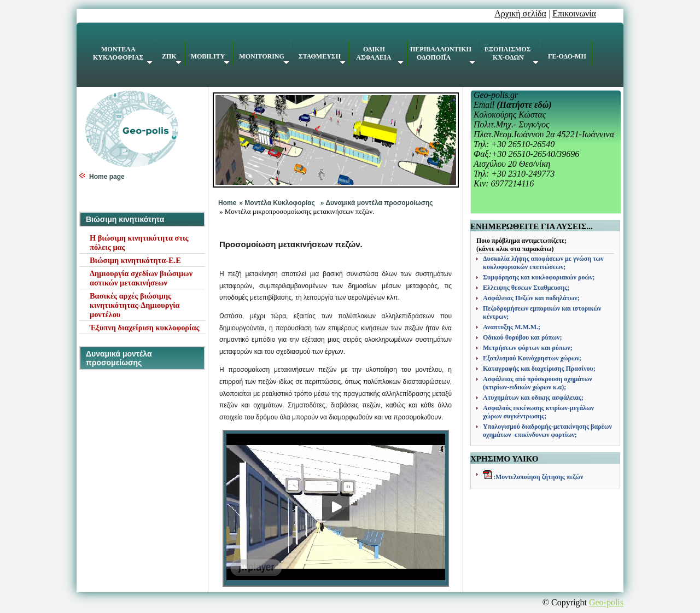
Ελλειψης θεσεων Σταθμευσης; (526, 288)
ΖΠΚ (172, 59)
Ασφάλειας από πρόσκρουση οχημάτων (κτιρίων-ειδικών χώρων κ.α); (538, 383)
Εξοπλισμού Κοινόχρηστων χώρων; (532, 358)
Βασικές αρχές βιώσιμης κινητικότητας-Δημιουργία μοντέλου (135, 305)
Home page (107, 177)
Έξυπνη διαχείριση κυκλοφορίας (145, 328)
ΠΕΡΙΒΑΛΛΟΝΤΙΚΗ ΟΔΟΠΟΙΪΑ (443, 55)
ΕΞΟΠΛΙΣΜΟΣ (512, 55)
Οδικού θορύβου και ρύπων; (522, 337)
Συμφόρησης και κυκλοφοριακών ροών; (539, 277)
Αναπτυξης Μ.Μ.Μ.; (512, 327)
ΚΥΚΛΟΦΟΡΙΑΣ (123, 55)
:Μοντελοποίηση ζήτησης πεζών (537, 477)
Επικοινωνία (574, 13)
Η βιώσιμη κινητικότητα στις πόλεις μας (139, 243)
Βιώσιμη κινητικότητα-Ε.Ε (135, 260)
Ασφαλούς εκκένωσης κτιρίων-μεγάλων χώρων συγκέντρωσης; (538, 412)
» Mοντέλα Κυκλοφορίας (277, 203)
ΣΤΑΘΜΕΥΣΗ (322, 59)
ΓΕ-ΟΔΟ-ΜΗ (567, 56)
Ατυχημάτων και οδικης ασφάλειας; (533, 398)
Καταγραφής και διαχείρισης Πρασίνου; (539, 369)
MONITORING (264, 59)
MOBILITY (211, 59)
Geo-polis (606, 602)
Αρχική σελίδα (520, 13)
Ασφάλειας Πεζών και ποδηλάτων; (531, 298)
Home (227, 203)
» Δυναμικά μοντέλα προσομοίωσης (377, 203)
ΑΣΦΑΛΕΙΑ (379, 55)
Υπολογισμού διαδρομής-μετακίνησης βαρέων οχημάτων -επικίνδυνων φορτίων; (547, 431)
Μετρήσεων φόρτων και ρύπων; (528, 348)
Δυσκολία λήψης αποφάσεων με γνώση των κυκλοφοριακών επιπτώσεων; (543, 263)
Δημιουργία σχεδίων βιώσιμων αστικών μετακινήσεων (141, 278)
